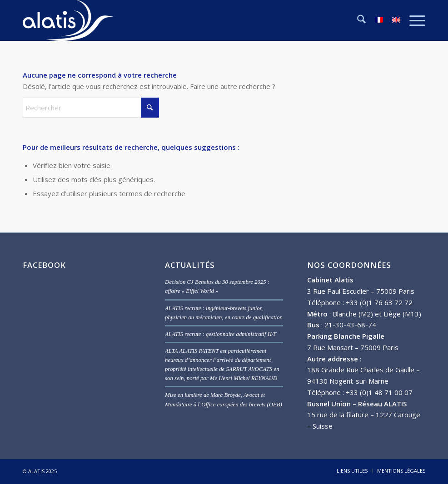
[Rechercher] (357, 20)
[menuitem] (357, 20)
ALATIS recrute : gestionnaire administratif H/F (221, 334)
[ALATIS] (68, 20)
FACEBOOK (44, 265)
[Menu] (413, 20)
